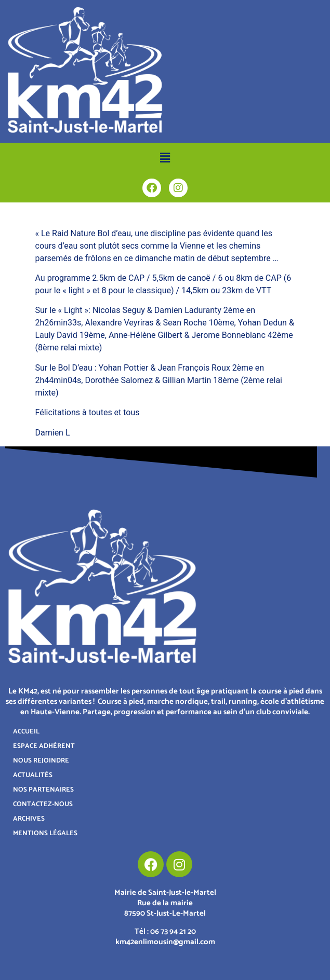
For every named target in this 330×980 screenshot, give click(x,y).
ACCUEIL (26, 732)
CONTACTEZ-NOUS (43, 804)
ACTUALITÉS (33, 775)
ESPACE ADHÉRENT (44, 746)
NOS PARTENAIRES (43, 790)
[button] (165, 158)
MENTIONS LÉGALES (45, 833)
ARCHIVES (29, 819)
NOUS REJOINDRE (41, 761)
